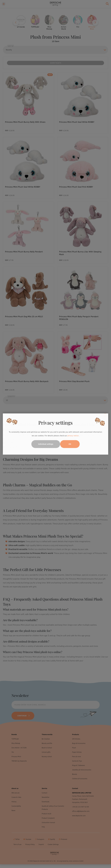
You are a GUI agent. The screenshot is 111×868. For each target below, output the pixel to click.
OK (70, 444)
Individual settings (46, 444)
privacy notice (73, 436)
